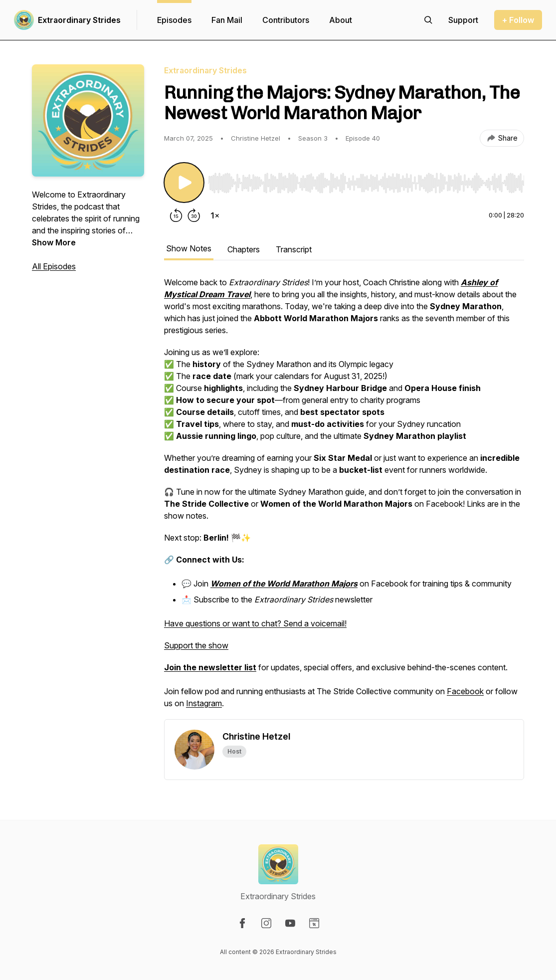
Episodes (174, 20)
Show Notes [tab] (189, 248)
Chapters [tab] (244, 249)
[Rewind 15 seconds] (176, 215)
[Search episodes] (428, 20)
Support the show (196, 645)
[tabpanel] (344, 498)
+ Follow (518, 20)
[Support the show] (463, 20)
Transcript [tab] (294, 249)
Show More (54, 242)
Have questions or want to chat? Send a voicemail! (255, 623)
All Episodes (54, 266)
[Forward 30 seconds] (194, 215)
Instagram (204, 703)
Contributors (286, 20)
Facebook (465, 691)
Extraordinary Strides (79, 20)
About (341, 20)
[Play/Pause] (184, 183)
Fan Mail (227, 20)
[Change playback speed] (215, 215)
